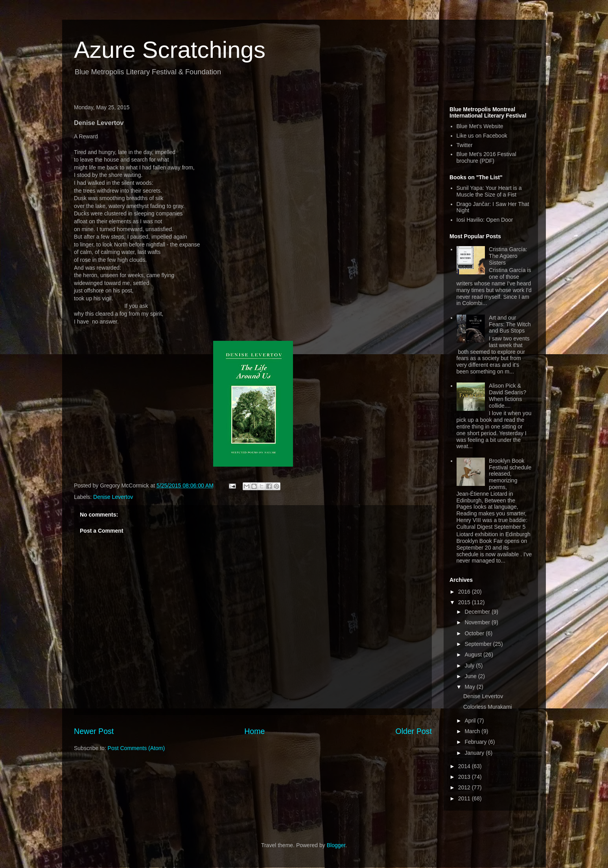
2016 (465, 592)
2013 (465, 777)
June (471, 676)
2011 (465, 798)
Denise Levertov (113, 497)
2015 (465, 602)
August (474, 655)
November (478, 622)
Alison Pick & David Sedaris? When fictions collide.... (508, 395)
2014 (465, 766)
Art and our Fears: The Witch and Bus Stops (510, 324)
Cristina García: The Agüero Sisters (508, 256)
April (471, 721)
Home (254, 731)
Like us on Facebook (482, 136)
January (475, 753)
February (476, 742)
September (479, 644)
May (470, 687)
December (478, 612)
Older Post (414, 731)
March (473, 731)
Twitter (465, 145)
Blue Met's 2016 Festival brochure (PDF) (486, 157)
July (470, 666)
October (475, 633)
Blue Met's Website (480, 126)
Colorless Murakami (488, 707)
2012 (465, 787)
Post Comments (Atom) (136, 748)
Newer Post (94, 731)
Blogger (336, 845)
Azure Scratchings (170, 50)
